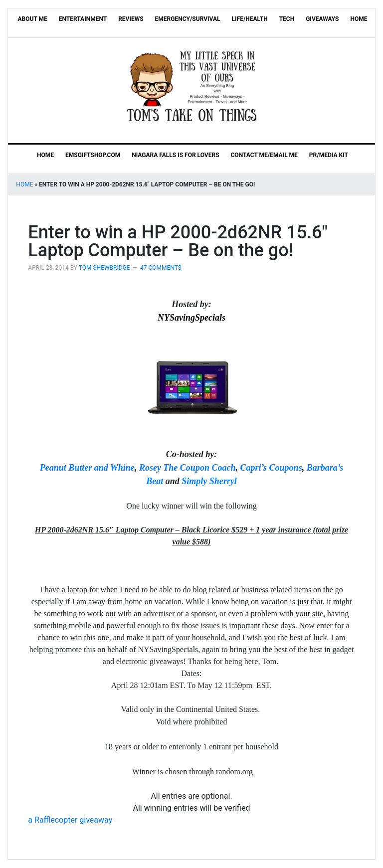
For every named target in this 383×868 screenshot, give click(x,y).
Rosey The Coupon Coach (188, 468)
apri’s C (260, 468)
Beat (155, 481)
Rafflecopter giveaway (70, 820)
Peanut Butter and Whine (87, 468)
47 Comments (161, 268)
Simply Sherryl (209, 481)
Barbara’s (325, 468)
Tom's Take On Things (191, 87)
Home (24, 184)
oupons (289, 468)
